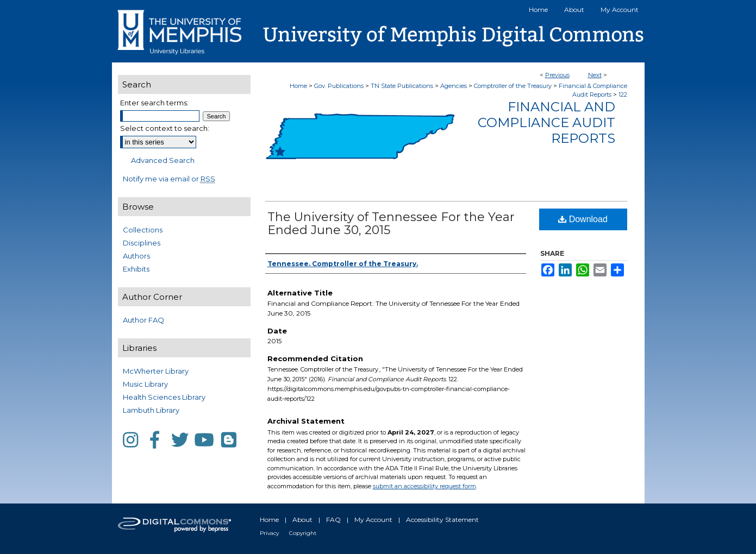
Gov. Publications (339, 86)
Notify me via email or (169, 179)
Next (595, 75)
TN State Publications (402, 86)
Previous (557, 75)
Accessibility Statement (442, 520)
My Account (373, 520)
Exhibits (136, 269)
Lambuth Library (151, 410)
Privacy (269, 533)
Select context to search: (165, 128)
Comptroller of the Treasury (513, 86)
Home (298, 86)
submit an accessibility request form (424, 486)
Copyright (303, 533)
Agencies (454, 86)
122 (623, 95)
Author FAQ (143, 320)
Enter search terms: (154, 103)
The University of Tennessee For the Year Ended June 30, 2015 (391, 224)
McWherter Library (156, 371)
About (302, 520)
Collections (143, 230)
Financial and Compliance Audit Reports (546, 122)
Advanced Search (163, 160)
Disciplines (142, 243)
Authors (136, 256)
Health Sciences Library (164, 397)
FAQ (333, 520)
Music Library (145, 384)
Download (583, 219)
